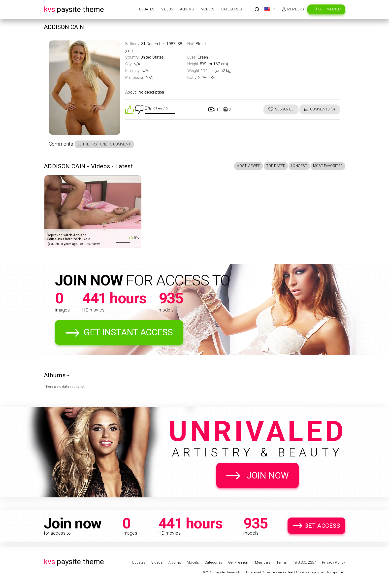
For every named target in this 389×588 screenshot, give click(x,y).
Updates (147, 9)
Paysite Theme (74, 9)
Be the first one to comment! (104, 144)
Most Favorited (328, 166)
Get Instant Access (128, 332)
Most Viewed (248, 166)
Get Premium (330, 9)
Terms (282, 562)
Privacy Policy (334, 562)
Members (296, 9)
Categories (232, 9)
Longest (299, 166)
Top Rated (276, 166)
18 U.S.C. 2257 (305, 562)
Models (208, 9)
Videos (167, 9)
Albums (187, 9)
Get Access (322, 526)
